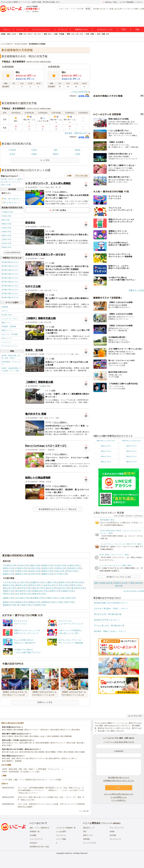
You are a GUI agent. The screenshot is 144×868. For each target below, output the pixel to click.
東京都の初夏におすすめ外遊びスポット (111, 603)
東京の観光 (76, 730)
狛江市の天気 (64, 588)
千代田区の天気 (7, 212)
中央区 (34, 150)
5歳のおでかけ (131, 451)
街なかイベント (7, 338)
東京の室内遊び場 (26, 752)
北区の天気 (59, 571)
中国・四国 (90, 34)
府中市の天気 (77, 582)
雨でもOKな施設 (82, 176)
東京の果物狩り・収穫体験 (12, 761)
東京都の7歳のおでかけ (10, 290)
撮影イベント (6, 323)
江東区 (78, 154)
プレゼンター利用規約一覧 (66, 828)
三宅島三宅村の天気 (65, 602)
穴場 (142, 9)
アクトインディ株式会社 (111, 823)
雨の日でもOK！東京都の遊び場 (108, 614)
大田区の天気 (60, 568)
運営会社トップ (89, 828)
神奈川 (30, 34)
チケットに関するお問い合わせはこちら (119, 794)
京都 (77, 34)
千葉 (35, 34)
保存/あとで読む (110, 2)
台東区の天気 (6, 232)
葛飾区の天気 (47, 574)
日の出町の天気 (22, 598)
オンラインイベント (41, 29)
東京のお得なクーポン (10, 743)
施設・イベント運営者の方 (39, 828)
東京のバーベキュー (32, 730)
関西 (69, 34)
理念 (85, 832)
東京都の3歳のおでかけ (10, 274)
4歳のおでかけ (106, 451)
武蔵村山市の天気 (40, 591)
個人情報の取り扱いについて (119, 777)
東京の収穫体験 (53, 736)
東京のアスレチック (58, 743)
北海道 (14, 34)
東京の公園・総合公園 (75, 743)
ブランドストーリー (117, 828)
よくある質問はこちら (119, 797)
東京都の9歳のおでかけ (10, 297)
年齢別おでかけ (81, 29)
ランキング (63, 29)
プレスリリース (115, 839)
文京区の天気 (6, 228)
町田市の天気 (34, 585)
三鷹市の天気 (51, 582)
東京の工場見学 (8, 736)
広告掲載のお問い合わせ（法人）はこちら (119, 781)
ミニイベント (6, 342)
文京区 (12, 154)
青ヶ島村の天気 (24, 605)
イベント (20, 29)
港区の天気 (6, 220)
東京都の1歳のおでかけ (10, 266)
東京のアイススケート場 (39, 758)
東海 (45, 34)
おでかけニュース (105, 29)
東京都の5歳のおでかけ (10, 282)
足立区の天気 (34, 574)
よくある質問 (61, 832)
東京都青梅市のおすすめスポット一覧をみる (58, 509)
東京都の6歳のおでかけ (10, 286)
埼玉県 (124, 583)
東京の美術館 (69, 752)
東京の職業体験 (66, 736)
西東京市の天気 (39, 594)
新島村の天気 (34, 602)
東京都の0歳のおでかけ (10, 262)
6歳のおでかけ (106, 456)
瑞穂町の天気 (9, 598)
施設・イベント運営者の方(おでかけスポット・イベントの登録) (38, 780)
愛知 (50, 34)
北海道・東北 (6, 34)
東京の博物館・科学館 (54, 752)
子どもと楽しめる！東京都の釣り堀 (109, 626)
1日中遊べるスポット (101, 9)
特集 (137, 29)
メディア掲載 (61, 839)
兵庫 (81, 34)
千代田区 (12, 150)
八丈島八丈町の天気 (67, 598)
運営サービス (88, 835)
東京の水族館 (80, 752)
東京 (25, 34)
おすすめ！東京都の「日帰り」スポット (111, 609)
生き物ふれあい (7, 315)
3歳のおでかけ (131, 446)
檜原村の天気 (9, 602)
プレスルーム (61, 835)
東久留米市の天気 (23, 591)
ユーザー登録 (7, 780)
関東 (21, 34)
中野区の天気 (21, 571)
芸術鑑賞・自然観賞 (9, 326)
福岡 (107, 34)
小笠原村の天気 (39, 605)
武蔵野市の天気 (37, 582)
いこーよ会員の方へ (119, 800)
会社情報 (113, 835)
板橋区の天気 (9, 574)
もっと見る (83, 811)
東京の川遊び (7, 745)
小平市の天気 (62, 585)
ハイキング (129, 9)
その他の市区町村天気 (12, 253)
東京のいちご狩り (69, 758)
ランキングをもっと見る (134, 591)
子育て (124, 29)
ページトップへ (135, 716)
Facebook (33, 843)
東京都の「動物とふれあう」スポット (110, 631)
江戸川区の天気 (61, 574)
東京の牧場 (55, 730)
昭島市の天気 (9, 585)
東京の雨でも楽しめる (10, 752)
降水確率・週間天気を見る (76, 133)
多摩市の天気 (55, 591)
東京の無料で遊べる (27, 743)
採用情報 (86, 839)
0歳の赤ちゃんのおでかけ (106, 441)
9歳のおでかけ (131, 462)
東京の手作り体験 (21, 736)
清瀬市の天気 (9, 591)
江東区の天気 (6, 239)
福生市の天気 (51, 588)
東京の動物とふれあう (38, 736)
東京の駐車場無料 (43, 743)
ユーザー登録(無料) (127, 2)
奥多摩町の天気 (37, 598)
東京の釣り (45, 730)
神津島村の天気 (48, 602)
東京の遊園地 (7, 730)
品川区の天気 (6, 243)
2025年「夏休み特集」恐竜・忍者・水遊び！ (11, 357)
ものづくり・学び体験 (10, 334)
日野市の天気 (75, 585)
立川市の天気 (23, 582)
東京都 (139, 583)
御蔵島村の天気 (9, 605)
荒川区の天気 (72, 571)
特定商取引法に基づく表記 (39, 847)
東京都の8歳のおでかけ (10, 294)
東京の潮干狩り (55, 758)
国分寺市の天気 (24, 588)
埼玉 (39, 34)
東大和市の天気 (78, 588)
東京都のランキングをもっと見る (119, 577)
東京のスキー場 (22, 758)
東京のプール (65, 730)
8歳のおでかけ (106, 462)
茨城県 (102, 583)
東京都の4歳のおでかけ (10, 278)
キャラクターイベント (10, 346)
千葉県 (132, 583)
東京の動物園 (18, 730)
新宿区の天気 (6, 224)
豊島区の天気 (47, 571)
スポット (7, 29)
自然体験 (5, 307)
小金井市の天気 (48, 585)
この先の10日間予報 (79, 92)
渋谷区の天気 (9, 571)
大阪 (73, 34)
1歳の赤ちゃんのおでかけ (131, 441)
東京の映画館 (39, 752)
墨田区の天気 (6, 236)
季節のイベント (7, 330)
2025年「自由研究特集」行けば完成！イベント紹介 (11, 369)
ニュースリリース (36, 839)
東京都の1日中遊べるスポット (107, 620)
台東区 (34, 154)
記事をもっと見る (45, 702)
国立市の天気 (38, 588)
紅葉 (112, 9)
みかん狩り (119, 9)
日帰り (137, 9)
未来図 (112, 832)
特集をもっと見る (136, 290)
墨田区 (56, 154)
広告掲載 (33, 835)
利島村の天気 (21, 602)
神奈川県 (119, 586)
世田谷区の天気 (74, 568)
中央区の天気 (6, 216)
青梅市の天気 (64, 582)
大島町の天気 (51, 598)
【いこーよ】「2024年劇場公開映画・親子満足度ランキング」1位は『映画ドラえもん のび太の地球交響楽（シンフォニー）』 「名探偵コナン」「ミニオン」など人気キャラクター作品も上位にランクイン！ (51, 790)
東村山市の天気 (9, 588)
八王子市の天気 (9, 582)
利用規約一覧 (35, 832)
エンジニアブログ (90, 843)
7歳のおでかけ (131, 456)
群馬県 (117, 583)
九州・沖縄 (101, 34)
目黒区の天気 (6, 247)
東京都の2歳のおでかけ (10, 270)
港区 (56, 150)
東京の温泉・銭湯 (9, 758)
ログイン (140, 2)
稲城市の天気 (68, 591)
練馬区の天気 (21, 574)
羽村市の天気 (9, 594)
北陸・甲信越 (59, 34)
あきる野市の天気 (23, 594)
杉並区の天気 (34, 571)
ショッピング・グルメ (10, 319)
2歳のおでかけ (106, 446)
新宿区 (78, 150)
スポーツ (5, 311)
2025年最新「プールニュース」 (11, 363)
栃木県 (110, 583)
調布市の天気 (21, 585)
